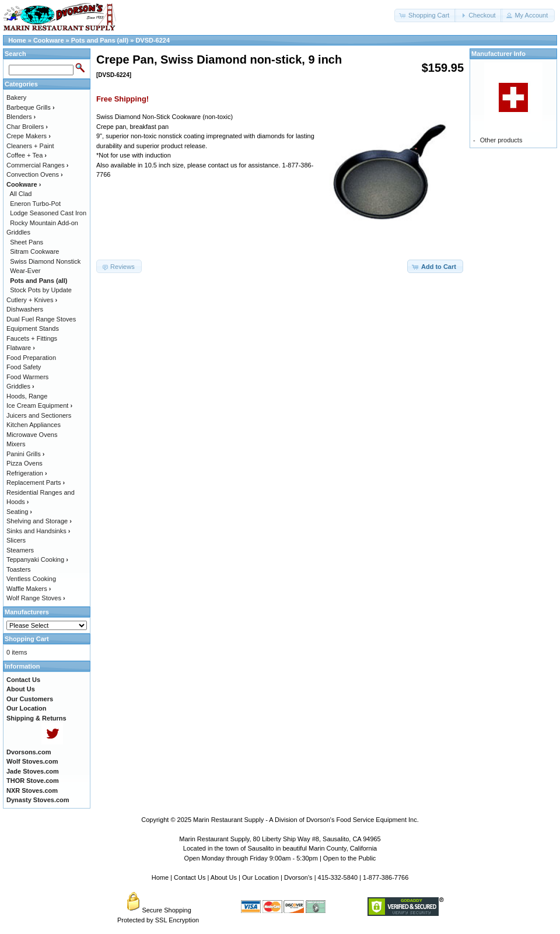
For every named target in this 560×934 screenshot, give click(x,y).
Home (17, 40)
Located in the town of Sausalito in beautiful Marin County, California (280, 848)
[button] (425, 15)
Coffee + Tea (27, 155)
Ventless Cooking (31, 579)
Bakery (16, 97)
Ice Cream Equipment (39, 405)
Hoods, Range (27, 396)
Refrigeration (27, 473)
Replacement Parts (36, 482)
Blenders (21, 117)
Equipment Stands (33, 328)
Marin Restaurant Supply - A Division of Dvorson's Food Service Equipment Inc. (306, 820)
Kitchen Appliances (34, 425)
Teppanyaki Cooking (37, 559)
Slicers (16, 540)
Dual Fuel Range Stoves (41, 319)
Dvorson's (298, 877)
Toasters (19, 569)
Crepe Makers (29, 136)
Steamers (20, 550)
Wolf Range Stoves (36, 598)
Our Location (260, 877)
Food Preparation (31, 358)
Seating (19, 512)
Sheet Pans (27, 242)
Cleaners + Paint (30, 146)
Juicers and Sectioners (39, 415)
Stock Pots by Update (41, 290)
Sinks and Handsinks (38, 531)
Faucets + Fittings (32, 338)
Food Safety (24, 367)
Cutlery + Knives (32, 300)
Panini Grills (25, 454)
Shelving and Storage (39, 521)
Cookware (49, 40)
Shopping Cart (27, 639)
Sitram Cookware (34, 251)
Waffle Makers (29, 589)
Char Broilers (27, 127)
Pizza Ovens (24, 463)
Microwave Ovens (32, 435)
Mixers (16, 444)
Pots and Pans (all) (100, 40)
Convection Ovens (35, 174)
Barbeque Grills (31, 107)
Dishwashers (25, 309)
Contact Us (190, 877)
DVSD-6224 (153, 40)
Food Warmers (27, 377)
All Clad (21, 194)
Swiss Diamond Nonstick (45, 261)
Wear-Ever (25, 271)
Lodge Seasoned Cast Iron (48, 213)
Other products (501, 140)
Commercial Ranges (37, 165)
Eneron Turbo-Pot (35, 204)
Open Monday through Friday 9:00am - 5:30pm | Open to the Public (280, 858)
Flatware (21, 348)
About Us (224, 877)
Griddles (20, 386)
